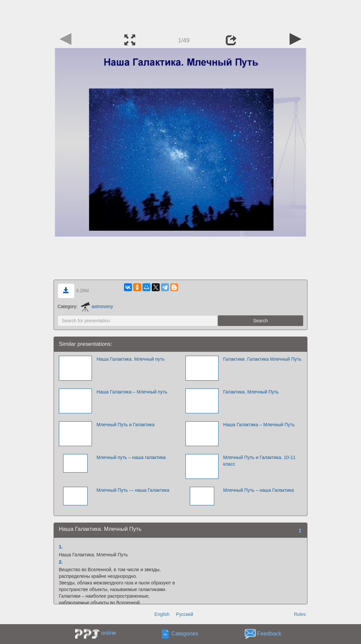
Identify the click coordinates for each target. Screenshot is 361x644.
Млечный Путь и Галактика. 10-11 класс (259, 461)
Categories (185, 634)
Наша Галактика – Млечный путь (132, 392)
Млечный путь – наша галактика (131, 457)
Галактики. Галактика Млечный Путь (262, 359)
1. (61, 547)
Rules (300, 614)
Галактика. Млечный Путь (251, 392)
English (162, 614)
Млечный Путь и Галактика (126, 425)
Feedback (269, 634)
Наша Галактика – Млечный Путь (259, 425)
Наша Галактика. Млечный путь (131, 359)
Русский (184, 614)
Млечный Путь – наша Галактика (259, 490)
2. (61, 562)
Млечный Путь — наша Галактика (133, 490)
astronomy (97, 306)
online (109, 633)
